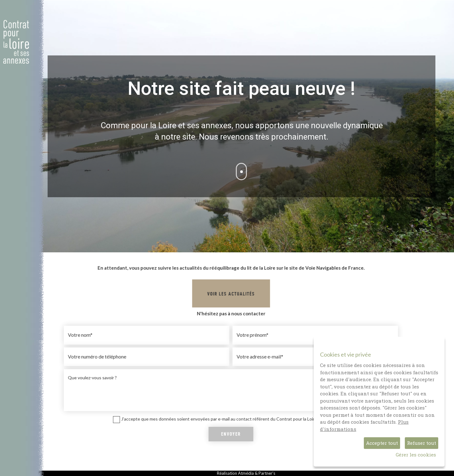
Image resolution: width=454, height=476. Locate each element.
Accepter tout (382, 443)
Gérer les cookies (416, 455)
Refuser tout (422, 443)
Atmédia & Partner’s (257, 473)
